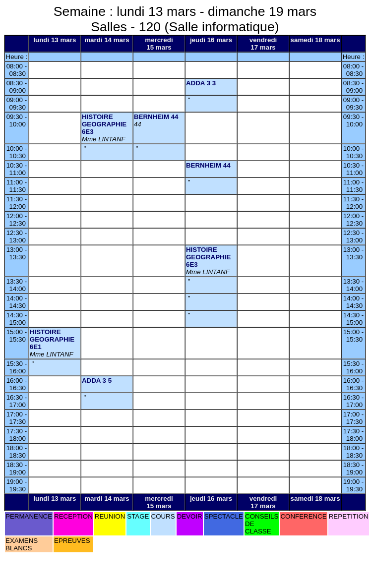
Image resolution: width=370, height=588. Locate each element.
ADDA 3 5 (97, 381)
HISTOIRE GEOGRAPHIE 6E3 (104, 124)
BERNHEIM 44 (156, 117)
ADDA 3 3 (201, 83)
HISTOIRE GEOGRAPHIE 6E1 (52, 339)
